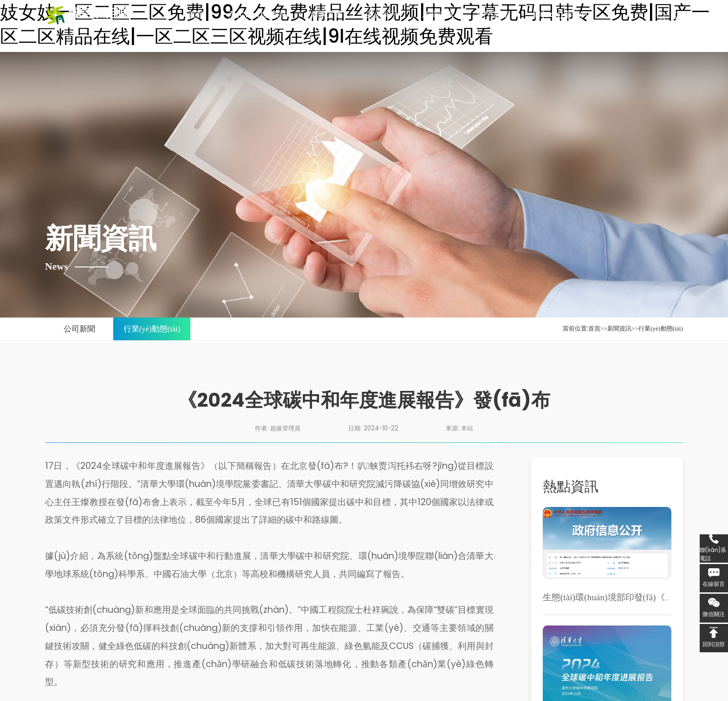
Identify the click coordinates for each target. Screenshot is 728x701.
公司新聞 (79, 329)
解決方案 (327, 15)
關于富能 (493, 15)
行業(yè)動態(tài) (152, 329)
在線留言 (714, 584)
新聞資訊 (438, 15)
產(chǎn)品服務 (257, 15)
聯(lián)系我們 (560, 15)
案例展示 (382, 15)
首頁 (196, 15)
